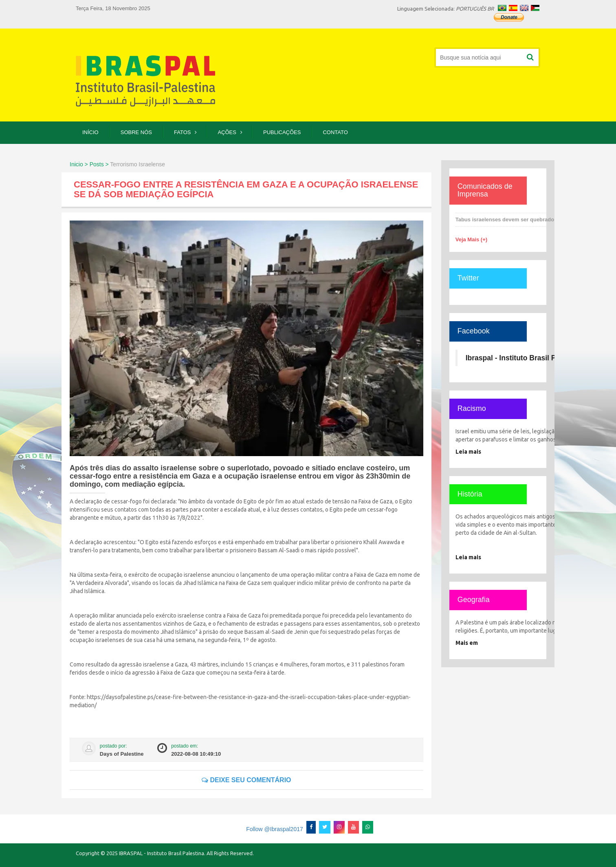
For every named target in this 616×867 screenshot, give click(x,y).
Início (90, 132)
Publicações (282, 132)
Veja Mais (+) (471, 239)
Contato (335, 132)
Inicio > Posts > (89, 164)
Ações (227, 132)
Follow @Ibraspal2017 (275, 829)
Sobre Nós (136, 132)
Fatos (182, 132)
